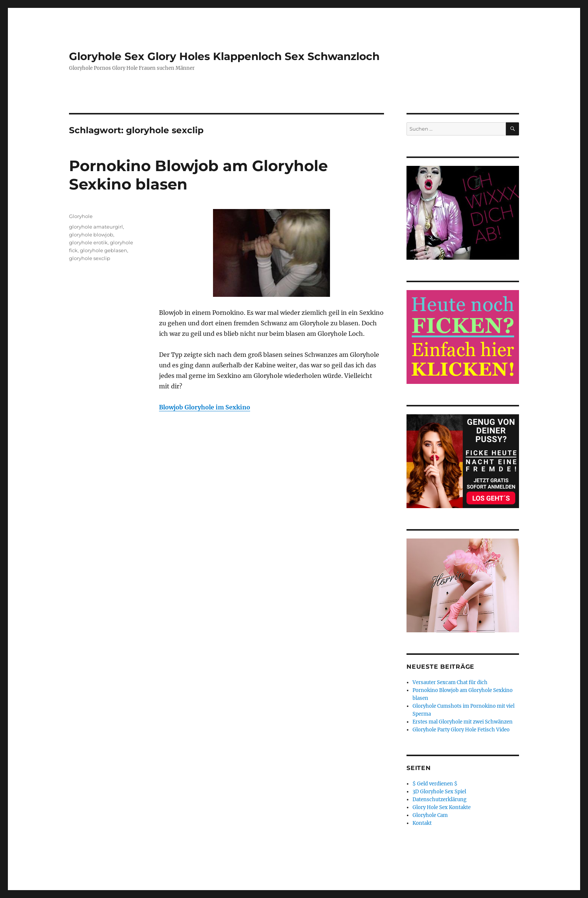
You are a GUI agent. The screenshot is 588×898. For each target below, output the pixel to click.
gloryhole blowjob (91, 235)
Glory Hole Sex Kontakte (442, 807)
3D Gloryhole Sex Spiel (439, 792)
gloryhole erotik (88, 242)
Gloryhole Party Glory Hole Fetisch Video (461, 730)
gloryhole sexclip (90, 258)
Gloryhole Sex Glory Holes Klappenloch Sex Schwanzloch (224, 56)
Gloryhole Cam (430, 815)
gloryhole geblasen (103, 250)
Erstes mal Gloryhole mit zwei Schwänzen (463, 722)
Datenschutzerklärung (439, 799)
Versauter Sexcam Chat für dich (450, 682)
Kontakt (422, 823)
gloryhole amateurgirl (96, 227)
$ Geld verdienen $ (435, 784)
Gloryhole (81, 216)
